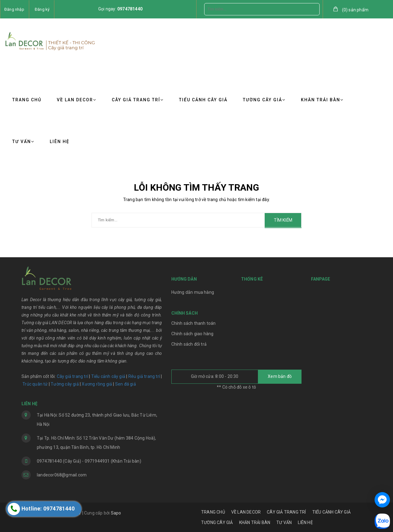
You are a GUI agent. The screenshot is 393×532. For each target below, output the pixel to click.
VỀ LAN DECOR (77, 100)
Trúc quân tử (35, 384)
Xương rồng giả (97, 384)
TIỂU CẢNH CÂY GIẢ (203, 100)
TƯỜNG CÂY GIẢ (264, 100)
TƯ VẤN (23, 142)
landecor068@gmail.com (62, 475)
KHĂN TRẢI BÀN (322, 100)
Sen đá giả (126, 384)
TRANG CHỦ (27, 100)
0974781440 (130, 9)
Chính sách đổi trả (189, 344)
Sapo (116, 513)
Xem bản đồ (280, 376)
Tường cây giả (64, 384)
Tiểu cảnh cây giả (108, 376)
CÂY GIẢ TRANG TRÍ (138, 100)
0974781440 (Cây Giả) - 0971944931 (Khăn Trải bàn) (89, 461)
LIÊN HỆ (60, 142)
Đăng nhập (14, 9)
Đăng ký (42, 9)
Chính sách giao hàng (193, 334)
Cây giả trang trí (72, 376)
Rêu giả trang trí (144, 376)
